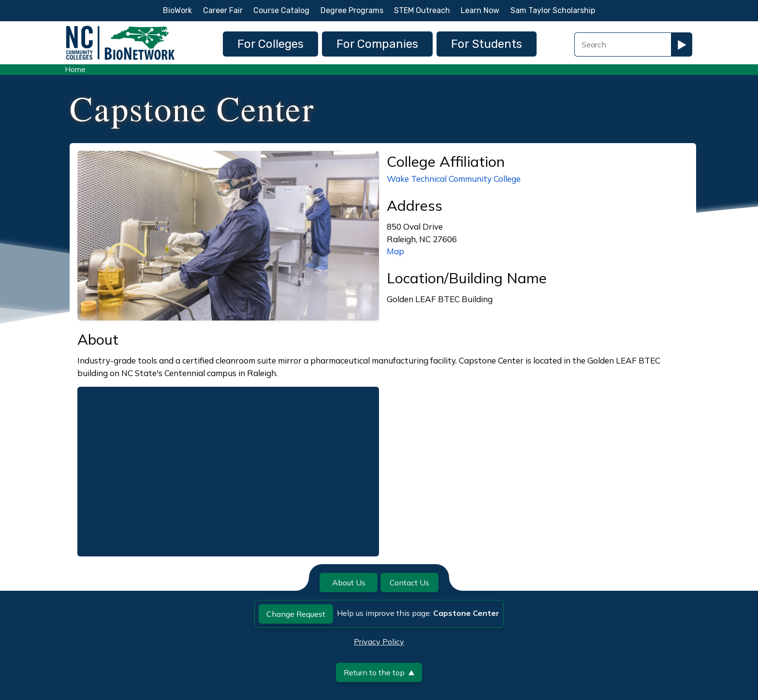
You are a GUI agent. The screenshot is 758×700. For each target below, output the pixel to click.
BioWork (177, 10)
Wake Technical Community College (454, 179)
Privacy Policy (379, 642)
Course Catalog (281, 10)
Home (75, 69)
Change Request (296, 614)
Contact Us (409, 583)
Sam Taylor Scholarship (553, 10)
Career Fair (223, 10)
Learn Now (480, 10)
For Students (487, 44)
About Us (349, 583)
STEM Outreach (422, 10)
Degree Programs (352, 10)
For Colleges (270, 44)
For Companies (377, 44)
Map (395, 251)
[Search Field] (623, 44)
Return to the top (379, 672)
